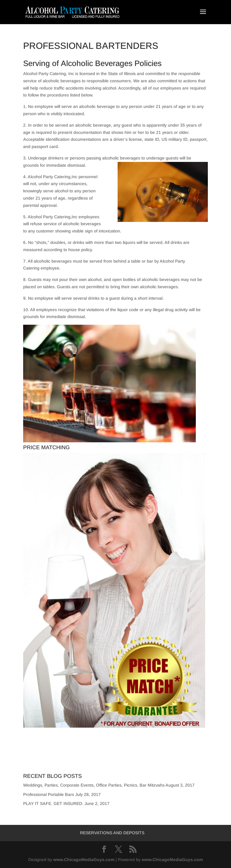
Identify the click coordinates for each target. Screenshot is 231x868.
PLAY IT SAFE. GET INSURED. (53, 803)
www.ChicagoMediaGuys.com (84, 860)
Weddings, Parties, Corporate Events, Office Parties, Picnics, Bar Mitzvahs (94, 785)
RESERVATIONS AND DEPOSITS (112, 833)
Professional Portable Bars (49, 794)
